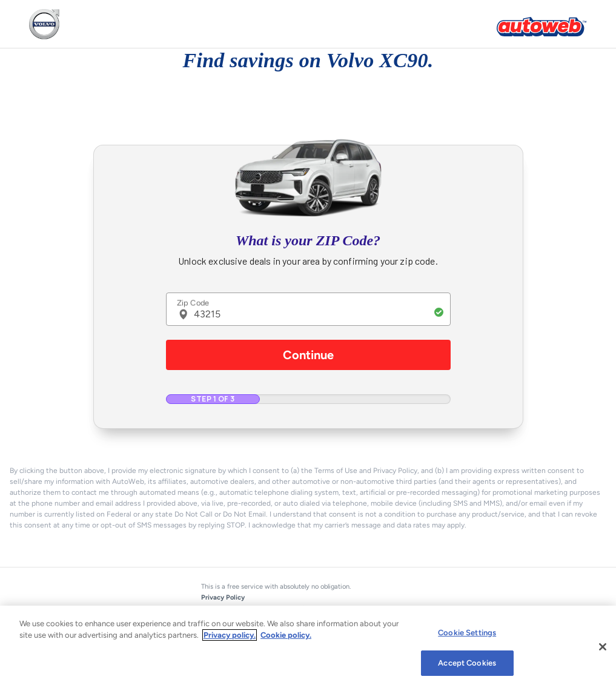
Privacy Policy (223, 597)
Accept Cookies (467, 663)
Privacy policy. (230, 635)
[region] (308, 647)
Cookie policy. (286, 635)
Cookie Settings (467, 633)
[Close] (603, 647)
